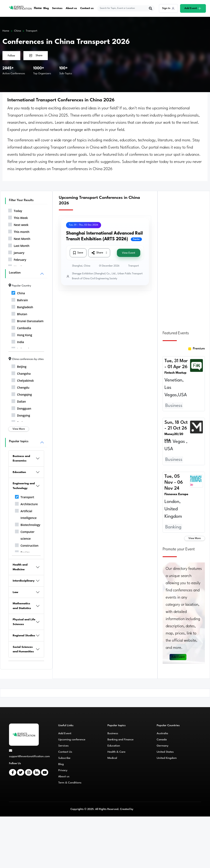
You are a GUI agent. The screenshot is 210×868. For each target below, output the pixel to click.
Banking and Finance (120, 740)
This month (19, 231)
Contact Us (65, 752)
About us (72, 8)
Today (15, 210)
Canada (162, 740)
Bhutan (19, 313)
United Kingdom (167, 758)
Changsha (21, 373)
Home (38, 8)
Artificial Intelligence (26, 514)
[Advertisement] (184, 258)
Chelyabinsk (23, 380)
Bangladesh (22, 306)
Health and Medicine (20, 567)
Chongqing (22, 394)
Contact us (87, 8)
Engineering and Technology (24, 486)
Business (113, 733)
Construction (27, 545)
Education (19, 472)
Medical (112, 758)
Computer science (25, 534)
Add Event (178, 657)
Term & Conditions (70, 783)
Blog (46, 8)
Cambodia (21, 327)
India (18, 341)
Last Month (19, 245)
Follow (11, 56)
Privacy (63, 770)
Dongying (21, 415)
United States (165, 752)
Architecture (26, 503)
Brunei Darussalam (27, 320)
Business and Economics (21, 459)
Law (15, 592)
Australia (162, 733)
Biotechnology (28, 524)
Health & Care (116, 752)
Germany (163, 746)
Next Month (19, 238)
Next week (18, 224)
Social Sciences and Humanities (23, 649)
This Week (18, 217)
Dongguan (21, 408)
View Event (129, 253)
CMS (137, 809)
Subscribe (64, 758)
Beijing (19, 366)
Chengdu (20, 387)
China (18, 31)
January (16, 252)
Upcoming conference (72, 740)
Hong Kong (22, 334)
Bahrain (20, 299)
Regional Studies (24, 636)
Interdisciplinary (24, 581)
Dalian (19, 401)
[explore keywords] (124, 8)
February (17, 259)
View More (19, 429)
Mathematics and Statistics (22, 606)
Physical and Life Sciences (24, 622)
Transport (32, 31)
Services (58, 8)
